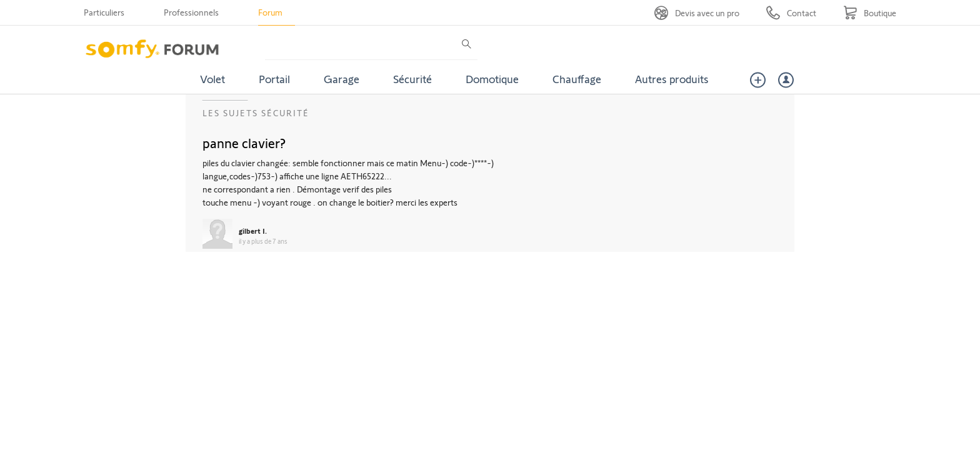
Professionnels (191, 12)
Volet (212, 79)
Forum (270, 12)
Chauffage (577, 79)
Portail (274, 79)
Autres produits (672, 79)
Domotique (492, 79)
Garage (342, 79)
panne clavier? (244, 142)
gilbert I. (253, 231)
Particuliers (104, 12)
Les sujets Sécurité (256, 113)
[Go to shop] (870, 13)
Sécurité (412, 79)
